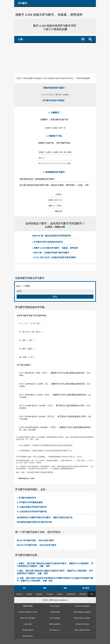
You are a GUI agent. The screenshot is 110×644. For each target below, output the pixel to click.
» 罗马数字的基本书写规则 (53, 100)
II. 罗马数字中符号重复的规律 (30, 502)
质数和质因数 (28, 606)
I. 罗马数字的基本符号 (26, 498)
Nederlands (71, 594)
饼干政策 (86, 588)
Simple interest (28, 630)
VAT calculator (55, 618)
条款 (65, 588)
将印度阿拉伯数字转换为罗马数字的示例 (34, 522)
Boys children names (82, 630)
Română (83, 594)
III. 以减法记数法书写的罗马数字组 (32, 507)
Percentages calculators (82, 612)
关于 (24, 588)
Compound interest (82, 624)
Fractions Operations (82, 606)
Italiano (60, 594)
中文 (92, 594)
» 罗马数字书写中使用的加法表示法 (48, 242)
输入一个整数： (24, 286)
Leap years (28, 624)
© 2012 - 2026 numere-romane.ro (55, 600)
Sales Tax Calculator (28, 618)
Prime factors (55, 606)
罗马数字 (23, 3)
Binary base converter (82, 618)
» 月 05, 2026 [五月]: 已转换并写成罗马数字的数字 (54, 257)
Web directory (28, 636)
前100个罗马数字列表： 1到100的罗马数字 (35, 540)
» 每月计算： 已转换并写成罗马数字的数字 (51, 253)
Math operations (55, 624)
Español (39, 594)
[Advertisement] (55, 58)
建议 (45, 588)
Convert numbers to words (28, 612)
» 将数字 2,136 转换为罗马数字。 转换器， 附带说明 (55, 248)
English (29, 594)
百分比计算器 (55, 612)
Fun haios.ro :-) (55, 630)
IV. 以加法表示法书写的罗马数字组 (32, 512)
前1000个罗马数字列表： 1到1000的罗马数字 (37, 545)
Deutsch (19, 594)
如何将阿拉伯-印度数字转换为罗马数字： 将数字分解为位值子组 (45, 517)
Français (50, 594)
